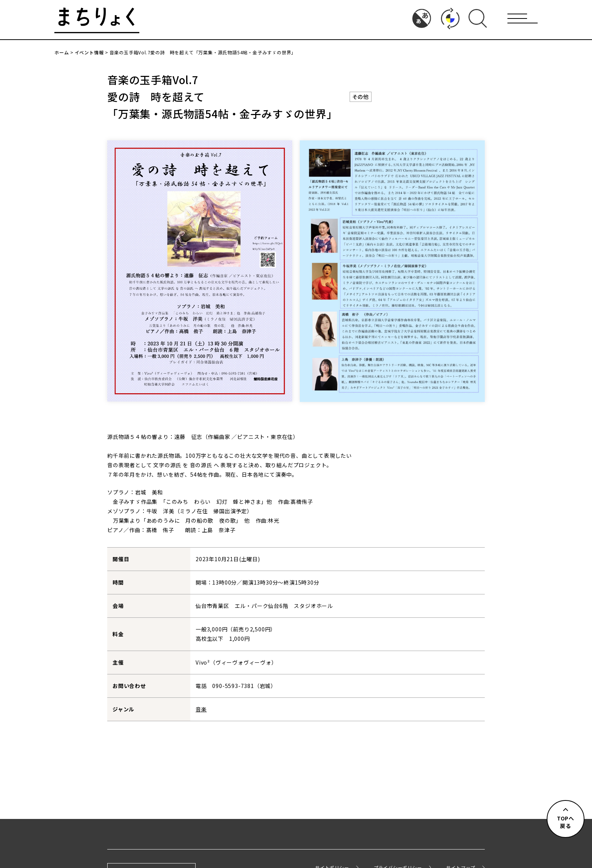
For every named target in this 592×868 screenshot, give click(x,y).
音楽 (201, 709)
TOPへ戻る (566, 822)
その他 (361, 97)
